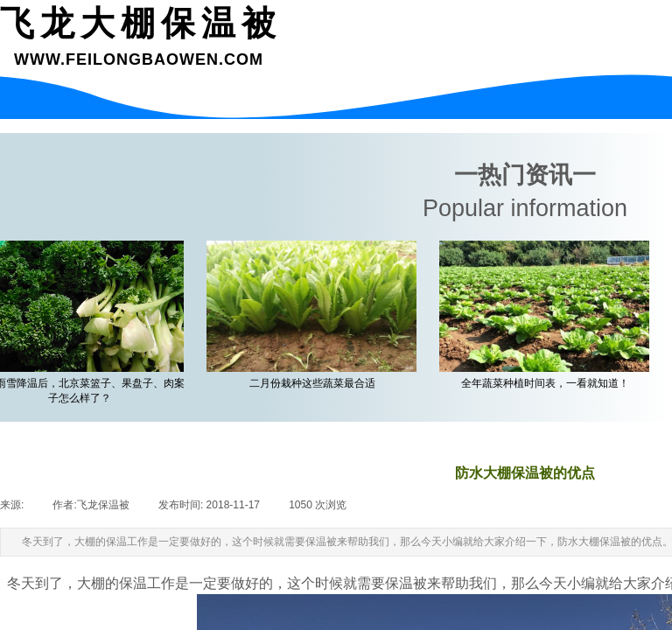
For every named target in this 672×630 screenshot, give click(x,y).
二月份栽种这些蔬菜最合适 (316, 383)
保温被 (406, 583)
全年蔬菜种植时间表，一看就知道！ (549, 383)
